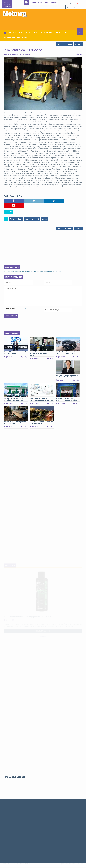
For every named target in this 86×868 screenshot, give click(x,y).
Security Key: (10, 309)
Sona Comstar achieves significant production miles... (41, 399)
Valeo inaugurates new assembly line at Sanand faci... (67, 399)
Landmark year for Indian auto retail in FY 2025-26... (41, 423)
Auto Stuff (33, 32)
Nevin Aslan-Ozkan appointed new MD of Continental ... (67, 376)
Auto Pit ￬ (23, 32)
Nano (20, 219)
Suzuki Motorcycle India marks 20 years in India (50, 2)
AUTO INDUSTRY (61, 32)
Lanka (44, 219)
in (33, 219)
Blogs (24, 38)
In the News (13, 32)
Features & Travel (47, 32)
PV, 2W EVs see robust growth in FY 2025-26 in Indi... (15, 423)
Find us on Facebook (15, 777)
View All (78, 44)
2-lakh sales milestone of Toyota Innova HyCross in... (66, 353)
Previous (68, 44)
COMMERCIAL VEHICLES (12, 38)
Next (59, 44)
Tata (12, 219)
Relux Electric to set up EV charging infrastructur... (13, 399)
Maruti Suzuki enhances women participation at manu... (39, 353)
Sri (38, 219)
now (27, 219)
